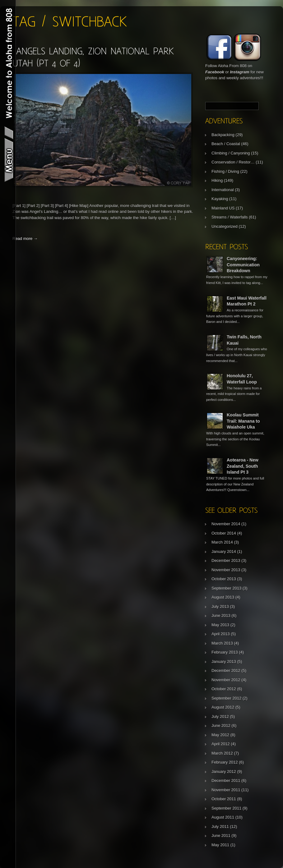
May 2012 (220, 735)
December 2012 (226, 671)
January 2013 (224, 661)
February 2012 (225, 762)
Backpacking (223, 135)
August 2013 (223, 597)
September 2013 (226, 588)
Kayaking (220, 199)
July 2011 (220, 827)
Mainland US (223, 208)
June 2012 (221, 726)
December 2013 (226, 560)
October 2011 (224, 799)
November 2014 (226, 524)
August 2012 (223, 707)
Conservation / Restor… (233, 162)
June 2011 (221, 836)
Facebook (215, 72)
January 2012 (224, 772)
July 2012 (220, 716)
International (223, 190)
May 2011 (220, 845)
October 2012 (224, 689)
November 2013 (226, 570)
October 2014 (224, 533)
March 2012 (222, 753)
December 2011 (226, 781)
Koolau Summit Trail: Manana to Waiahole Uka (243, 421)
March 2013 (222, 643)
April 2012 (221, 744)
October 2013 (224, 579)
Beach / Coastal (226, 144)
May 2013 (220, 625)
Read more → (25, 239)
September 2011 (226, 808)
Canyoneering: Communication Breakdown (243, 265)
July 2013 (220, 606)
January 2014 (224, 551)
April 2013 (221, 634)
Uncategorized (225, 226)
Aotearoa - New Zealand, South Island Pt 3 (243, 466)
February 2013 (225, 652)
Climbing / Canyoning (231, 153)
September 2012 (226, 698)
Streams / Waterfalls (230, 217)
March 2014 (222, 542)
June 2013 (221, 615)
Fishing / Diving (225, 171)
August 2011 (223, 817)
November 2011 (226, 790)
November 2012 (226, 680)
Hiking (217, 180)
